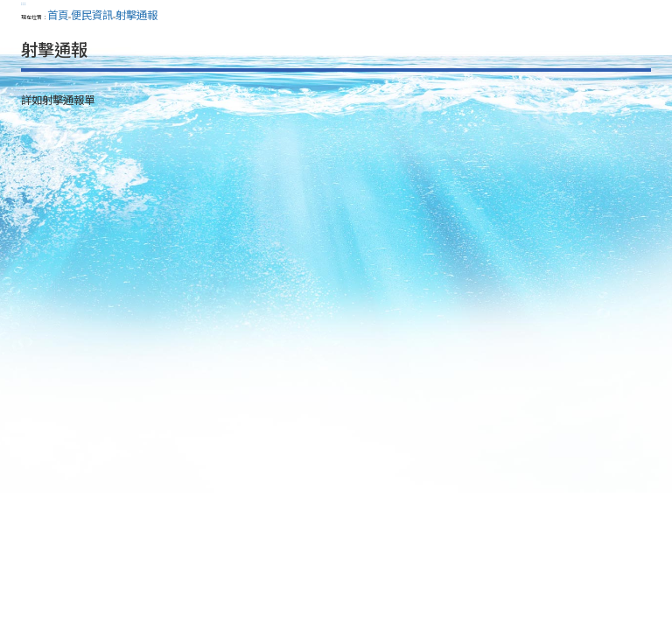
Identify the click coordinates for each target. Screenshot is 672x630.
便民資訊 (92, 15)
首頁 (58, 15)
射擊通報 (136, 15)
